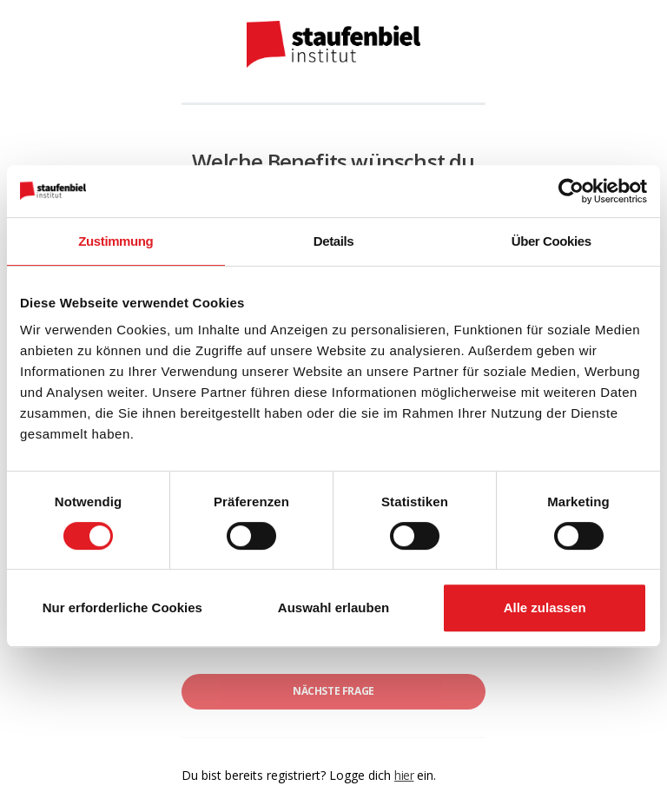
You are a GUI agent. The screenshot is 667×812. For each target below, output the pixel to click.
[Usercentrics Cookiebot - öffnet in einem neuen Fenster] (571, 191)
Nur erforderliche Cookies (122, 607)
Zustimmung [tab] (116, 241)
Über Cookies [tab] (551, 241)
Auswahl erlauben (333, 607)
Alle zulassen (545, 607)
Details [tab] (333, 241)
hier (404, 775)
